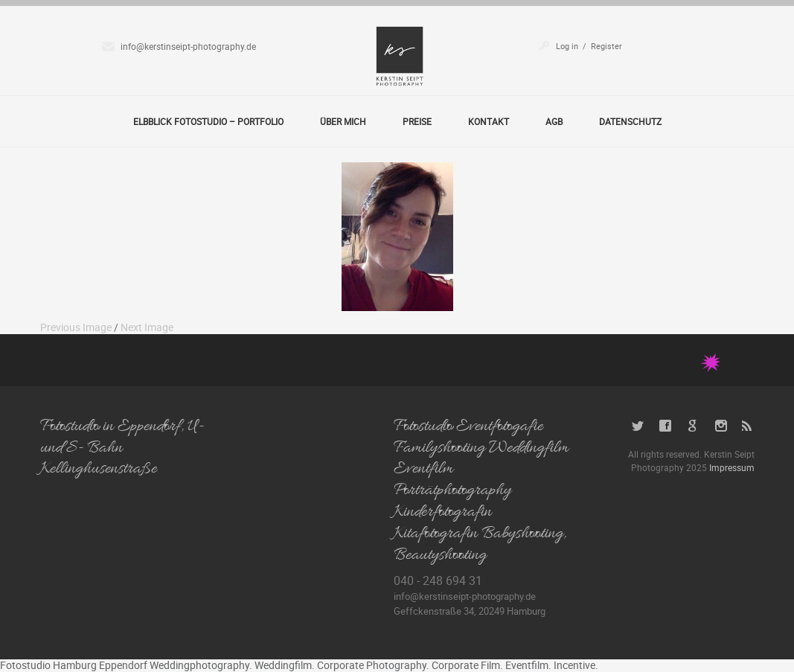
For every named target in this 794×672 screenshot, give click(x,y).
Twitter (638, 426)
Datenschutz (630, 121)
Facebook (666, 426)
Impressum (732, 467)
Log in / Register (589, 46)
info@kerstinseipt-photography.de (188, 46)
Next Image (147, 327)
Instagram (721, 426)
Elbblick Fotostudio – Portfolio (208, 121)
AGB (554, 121)
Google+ (693, 426)
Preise (417, 121)
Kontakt (489, 121)
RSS (748, 426)
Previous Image (76, 327)
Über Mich (343, 121)
